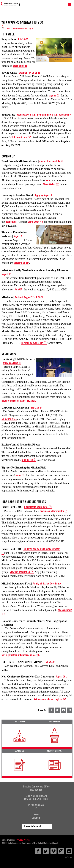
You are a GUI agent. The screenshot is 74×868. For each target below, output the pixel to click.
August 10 (6, 274)
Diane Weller (51, 184)
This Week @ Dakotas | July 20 (23, 29)
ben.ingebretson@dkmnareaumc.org (22, 655)
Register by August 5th (34, 343)
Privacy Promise (24, 840)
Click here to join (21, 137)
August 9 (18, 236)
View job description (22, 572)
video (20, 475)
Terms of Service (8, 840)
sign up (54, 96)
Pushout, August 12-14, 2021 (29, 297)
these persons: (20, 66)
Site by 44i (68, 857)
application (11, 222)
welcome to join (21, 263)
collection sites (9, 419)
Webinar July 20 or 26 (30, 73)
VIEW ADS (50, 662)
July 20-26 (23, 39)
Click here (29, 460)
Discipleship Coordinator (54, 511)
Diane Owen (36, 222)
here (48, 180)
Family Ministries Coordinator (47, 583)
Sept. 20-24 (37, 408)
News (9, 29)
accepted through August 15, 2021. (19, 401)
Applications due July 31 (51, 161)
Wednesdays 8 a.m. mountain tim (33, 115)
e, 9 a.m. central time (60, 115)
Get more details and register (50, 699)
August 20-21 (62, 677)
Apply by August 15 (12, 363)
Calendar (36, 818)
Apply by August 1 (43, 195)
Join (19, 290)
